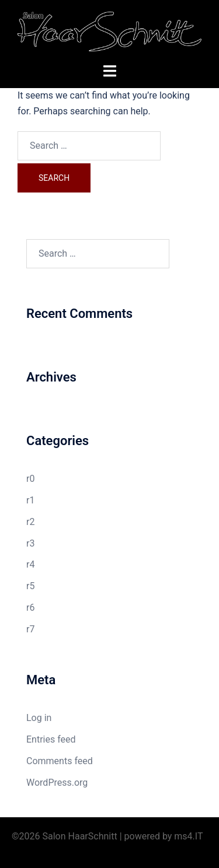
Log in (39, 718)
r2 (30, 522)
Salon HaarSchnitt (80, 836)
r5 (30, 586)
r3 (30, 543)
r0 (30, 479)
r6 (30, 608)
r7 (30, 629)
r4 (30, 564)
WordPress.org (57, 783)
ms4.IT (188, 836)
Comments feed (60, 761)
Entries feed (51, 739)
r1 (30, 500)
